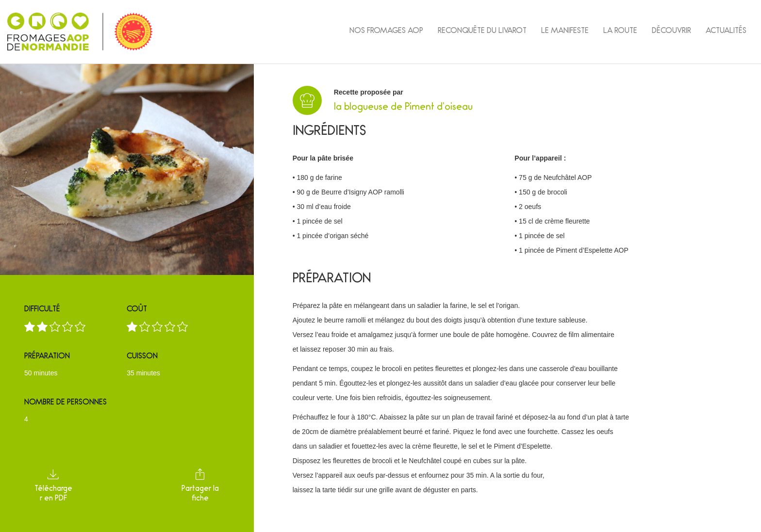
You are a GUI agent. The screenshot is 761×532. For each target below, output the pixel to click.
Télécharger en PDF (53, 484)
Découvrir (671, 32)
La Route (620, 32)
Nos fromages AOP (386, 32)
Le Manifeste (565, 32)
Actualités (726, 32)
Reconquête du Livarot (482, 32)
